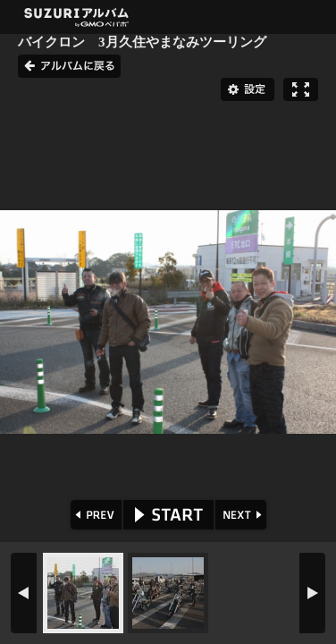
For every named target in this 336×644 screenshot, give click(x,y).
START (168, 515)
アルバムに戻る (69, 66)
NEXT (243, 515)
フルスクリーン (301, 89)
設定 (248, 89)
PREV (94, 515)
